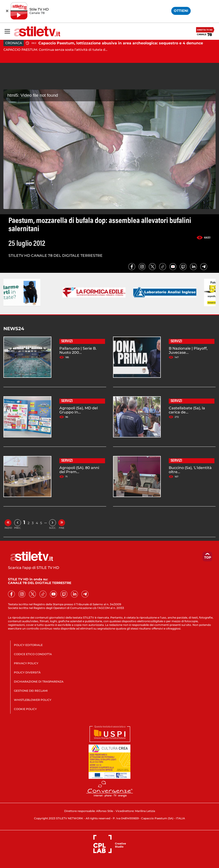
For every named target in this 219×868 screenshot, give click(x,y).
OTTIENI (181, 11)
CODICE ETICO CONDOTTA (33, 654)
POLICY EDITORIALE (28, 645)
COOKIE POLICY (25, 709)
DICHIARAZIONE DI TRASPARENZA (39, 682)
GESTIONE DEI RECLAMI (31, 691)
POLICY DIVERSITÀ (27, 672)
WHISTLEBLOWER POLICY (33, 700)
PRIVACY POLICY (26, 663)
